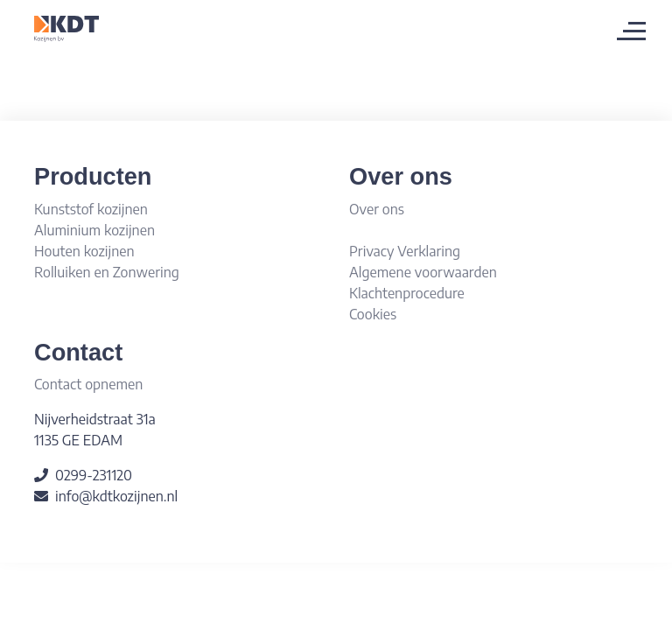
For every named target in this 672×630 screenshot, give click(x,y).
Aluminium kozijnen (94, 230)
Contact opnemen (88, 384)
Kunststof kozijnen (91, 209)
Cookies (373, 314)
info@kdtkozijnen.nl (116, 496)
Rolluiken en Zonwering (107, 272)
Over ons (377, 209)
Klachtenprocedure (407, 293)
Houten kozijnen (84, 251)
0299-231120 (94, 475)
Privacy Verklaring (405, 251)
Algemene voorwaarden (423, 272)
